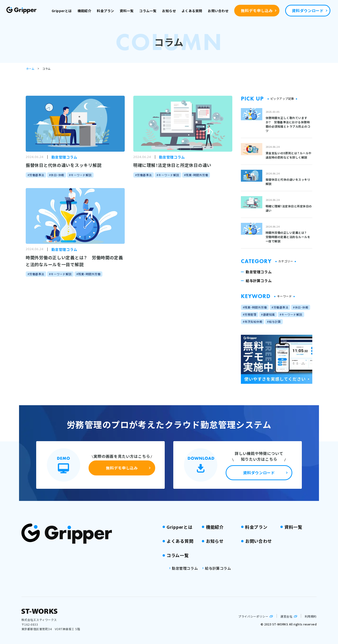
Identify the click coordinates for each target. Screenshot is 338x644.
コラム (46, 69)
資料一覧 (127, 11)
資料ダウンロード (308, 10)
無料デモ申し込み (257, 10)
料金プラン (105, 11)
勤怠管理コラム (185, 568)
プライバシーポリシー (253, 616)
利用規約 (311, 616)
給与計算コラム (218, 568)
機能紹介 (84, 11)
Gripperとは (62, 11)
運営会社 (286, 616)
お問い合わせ (218, 11)
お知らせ (169, 11)
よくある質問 (192, 11)
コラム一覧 (148, 11)
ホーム (30, 69)
